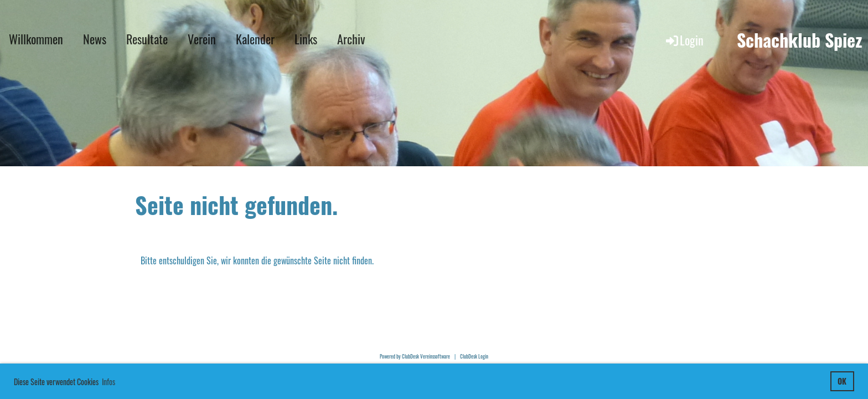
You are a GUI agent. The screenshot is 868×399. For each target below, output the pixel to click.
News (95, 39)
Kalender (255, 39)
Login (684, 40)
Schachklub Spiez (800, 40)
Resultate (147, 39)
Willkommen (36, 39)
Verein (202, 39)
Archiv (351, 39)
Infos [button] (108, 382)
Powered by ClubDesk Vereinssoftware (415, 356)
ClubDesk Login (474, 356)
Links (306, 39)
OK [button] (842, 381)
